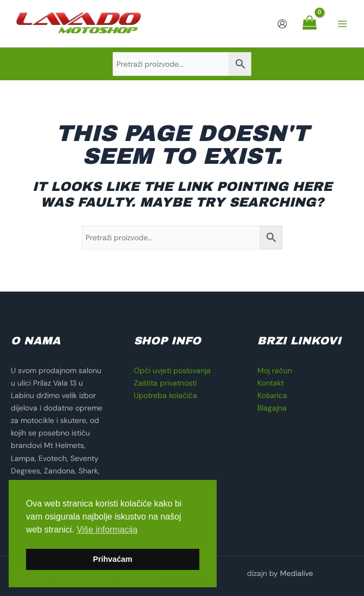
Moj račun (275, 370)
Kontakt (271, 383)
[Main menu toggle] (342, 24)
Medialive (297, 573)
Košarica (272, 395)
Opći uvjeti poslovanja (172, 370)
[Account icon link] (282, 24)
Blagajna (272, 408)
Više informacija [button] (107, 530)
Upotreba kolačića (165, 395)
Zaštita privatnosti (165, 383)
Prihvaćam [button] (113, 559)
